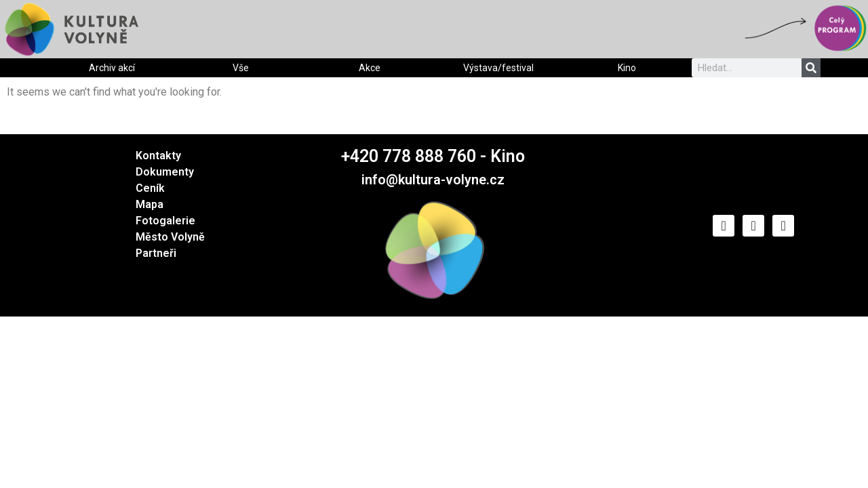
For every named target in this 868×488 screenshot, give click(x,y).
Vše (241, 68)
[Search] (811, 68)
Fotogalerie (165, 221)
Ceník (150, 188)
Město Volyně (170, 237)
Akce (370, 68)
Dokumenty (165, 172)
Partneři (156, 253)
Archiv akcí (112, 68)
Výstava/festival (498, 68)
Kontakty (158, 156)
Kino (627, 68)
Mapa (150, 204)
